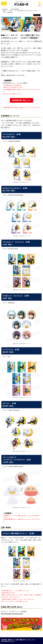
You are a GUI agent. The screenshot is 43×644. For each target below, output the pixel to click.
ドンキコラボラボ (15, 9)
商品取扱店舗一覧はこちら (21, 100)
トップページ (5, 9)
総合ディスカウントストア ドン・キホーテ (21, 4)
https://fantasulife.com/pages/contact (12, 614)
